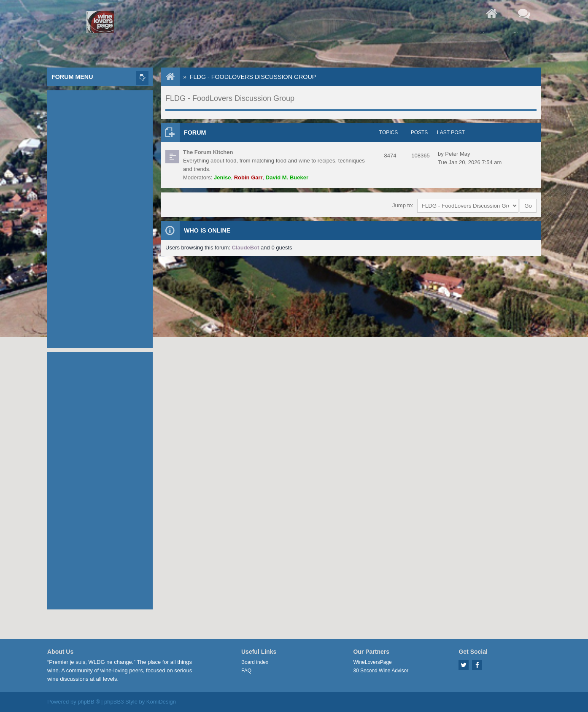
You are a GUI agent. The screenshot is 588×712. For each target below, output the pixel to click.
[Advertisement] (100, 217)
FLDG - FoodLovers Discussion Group (253, 77)
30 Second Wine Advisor (381, 671)
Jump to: (403, 205)
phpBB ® (89, 702)
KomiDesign (161, 702)
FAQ (246, 671)
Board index (255, 662)
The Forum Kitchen (208, 152)
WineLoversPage (372, 662)
